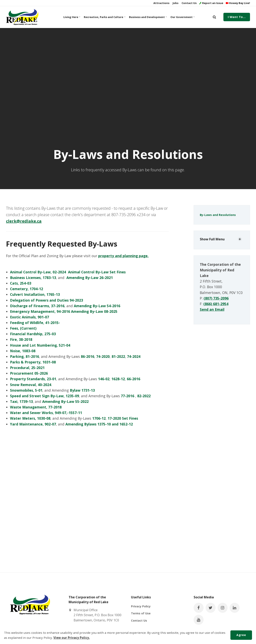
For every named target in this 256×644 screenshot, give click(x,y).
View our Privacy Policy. (72, 638)
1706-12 (99, 418)
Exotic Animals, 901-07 (29, 317)
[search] (214, 17)
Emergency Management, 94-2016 (40, 311)
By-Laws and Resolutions (218, 215)
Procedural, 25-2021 (27, 368)
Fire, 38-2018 (21, 339)
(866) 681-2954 (216, 304)
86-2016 (87, 356)
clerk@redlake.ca (24, 221)
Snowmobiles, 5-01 (26, 390)
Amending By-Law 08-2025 (94, 311)
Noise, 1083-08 (23, 351)
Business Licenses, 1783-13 (33, 278)
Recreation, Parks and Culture (104, 17)
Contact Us (189, 3)
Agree (241, 635)
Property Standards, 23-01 (33, 379)
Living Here (72, 17)
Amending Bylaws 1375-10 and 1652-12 (99, 424)
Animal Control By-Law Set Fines (97, 272)
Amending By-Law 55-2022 (65, 401)
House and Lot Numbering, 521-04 (40, 345)
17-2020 (114, 418)
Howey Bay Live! (238, 3)
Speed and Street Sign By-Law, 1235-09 (44, 396)
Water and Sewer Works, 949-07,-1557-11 (46, 413)
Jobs (175, 3)
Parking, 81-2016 (24, 356)
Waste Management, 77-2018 (36, 407)
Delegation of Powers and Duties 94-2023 (46, 300)
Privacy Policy (141, 606)
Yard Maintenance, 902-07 (33, 424)
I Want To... (237, 17)
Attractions (161, 3)
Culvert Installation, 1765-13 (35, 294)
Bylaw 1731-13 (82, 390)
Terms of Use (141, 613)
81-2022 (118, 356)
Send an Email (212, 309)
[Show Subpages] (240, 239)
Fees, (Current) (23, 328)
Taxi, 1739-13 (21, 401)
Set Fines (130, 418)
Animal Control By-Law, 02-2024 (38, 272)
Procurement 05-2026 (29, 373)
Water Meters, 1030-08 (30, 418)
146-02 (104, 379)
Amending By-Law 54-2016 (97, 306)
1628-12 (118, 379)
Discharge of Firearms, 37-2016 (37, 306)
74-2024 (134, 356)
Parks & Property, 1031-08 (33, 362)
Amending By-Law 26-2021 (90, 278)
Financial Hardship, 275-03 (33, 334)
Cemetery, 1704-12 (27, 289)
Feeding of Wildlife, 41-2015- (35, 323)
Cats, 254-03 (21, 283)
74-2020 (103, 356)
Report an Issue (211, 3)
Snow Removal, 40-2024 (31, 385)
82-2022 (144, 396)
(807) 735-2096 (216, 298)
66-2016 (133, 379)
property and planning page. (123, 256)
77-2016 (127, 396)
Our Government (182, 17)
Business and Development (147, 17)
